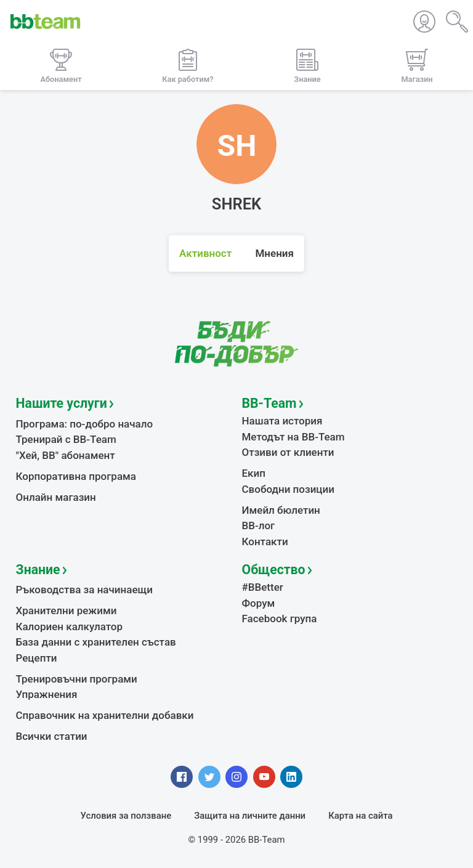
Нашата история (282, 421)
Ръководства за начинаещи (85, 590)
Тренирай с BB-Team (66, 439)
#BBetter (263, 587)
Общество (274, 570)
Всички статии (52, 736)
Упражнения (47, 694)
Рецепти (37, 658)
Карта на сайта (360, 816)
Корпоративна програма (76, 476)
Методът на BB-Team (293, 437)
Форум (259, 603)
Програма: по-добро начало (85, 424)
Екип (254, 473)
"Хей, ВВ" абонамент (66, 455)
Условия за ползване (126, 816)
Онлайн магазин (56, 497)
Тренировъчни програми (77, 679)
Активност (205, 253)
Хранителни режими (67, 610)
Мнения (274, 253)
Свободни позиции (289, 489)
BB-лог (259, 525)
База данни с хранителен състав (96, 642)
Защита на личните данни (250, 816)
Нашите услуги (62, 403)
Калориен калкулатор (70, 627)
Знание (38, 570)
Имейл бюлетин (281, 510)
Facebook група (280, 619)
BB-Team (269, 403)
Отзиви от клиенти (288, 452)
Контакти (265, 541)
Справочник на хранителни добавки (105, 715)
